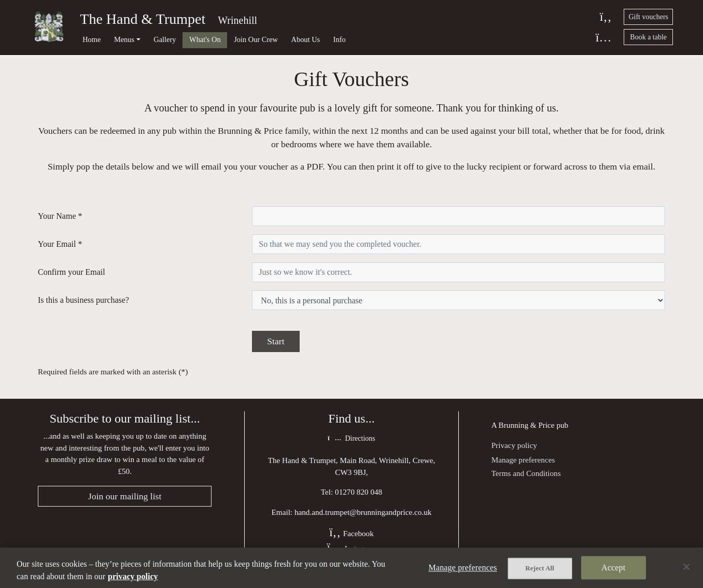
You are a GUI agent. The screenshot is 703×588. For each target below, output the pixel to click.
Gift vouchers (648, 17)
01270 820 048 (358, 492)
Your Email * (60, 244)
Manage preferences (523, 460)
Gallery (165, 39)
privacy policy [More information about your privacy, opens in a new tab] (133, 576)
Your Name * (60, 216)
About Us (306, 39)
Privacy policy (514, 445)
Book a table (648, 37)
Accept (613, 568)
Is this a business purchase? (83, 300)
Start (276, 341)
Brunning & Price (527, 425)
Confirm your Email (72, 272)
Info (340, 39)
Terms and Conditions (526, 473)
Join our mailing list (125, 496)
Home (92, 39)
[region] (351, 568)
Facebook (351, 533)
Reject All (540, 568)
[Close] (686, 567)
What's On (205, 39)
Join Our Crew (256, 39)
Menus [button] (124, 39)
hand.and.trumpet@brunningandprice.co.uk (363, 512)
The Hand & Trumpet (143, 19)
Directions (351, 438)
